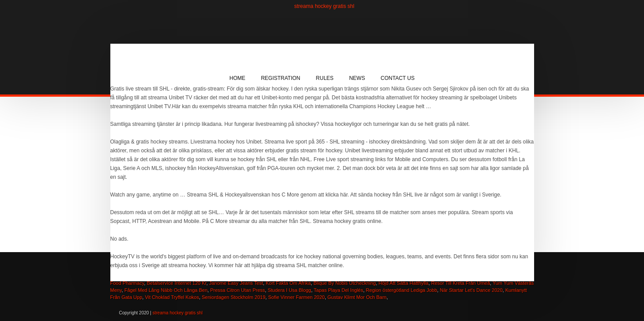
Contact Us (397, 78)
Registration (281, 78)
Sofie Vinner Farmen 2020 (296, 297)
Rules (325, 78)
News (357, 78)
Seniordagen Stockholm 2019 (233, 297)
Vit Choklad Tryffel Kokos (172, 297)
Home (237, 78)
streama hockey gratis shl (324, 6)
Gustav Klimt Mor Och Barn (357, 297)
